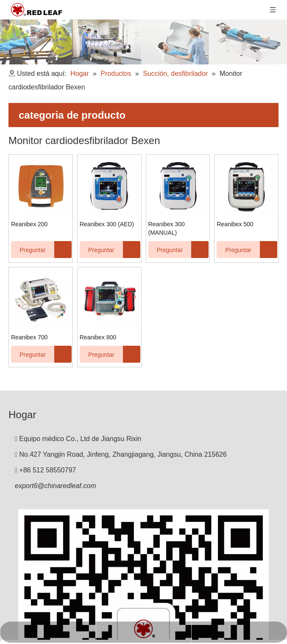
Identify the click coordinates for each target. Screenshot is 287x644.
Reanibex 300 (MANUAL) (167, 228)
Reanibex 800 (98, 337)
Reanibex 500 (235, 224)
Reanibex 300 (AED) (107, 224)
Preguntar (28, 250)
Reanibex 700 (29, 337)
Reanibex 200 (29, 224)
